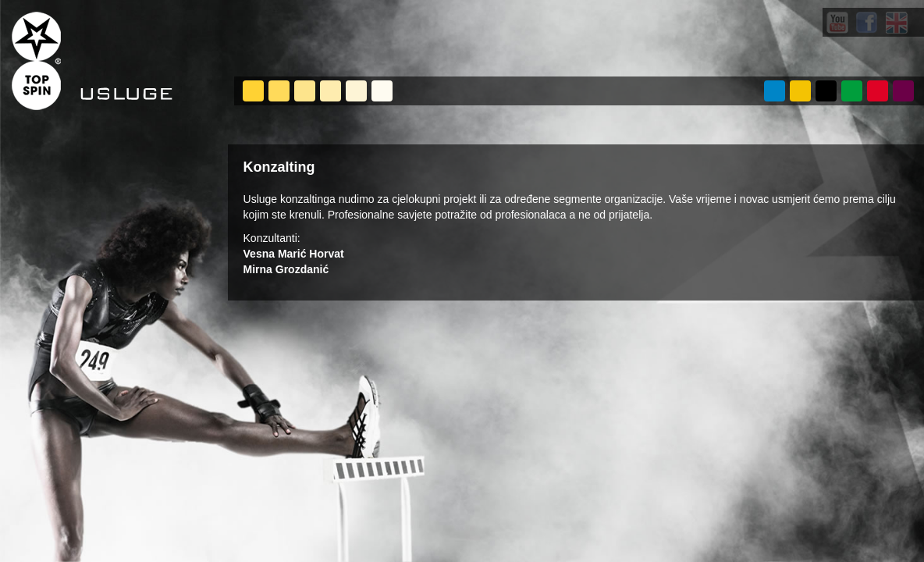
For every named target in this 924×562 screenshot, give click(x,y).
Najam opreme (382, 91)
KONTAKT (903, 91)
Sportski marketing (356, 91)
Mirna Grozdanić (286, 269)
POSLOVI (878, 91)
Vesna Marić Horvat (294, 254)
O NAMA (775, 91)
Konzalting (331, 91)
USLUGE (800, 91)
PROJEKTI (826, 91)
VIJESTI (852, 91)
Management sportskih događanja (253, 91)
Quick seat (305, 91)
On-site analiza (279, 91)
